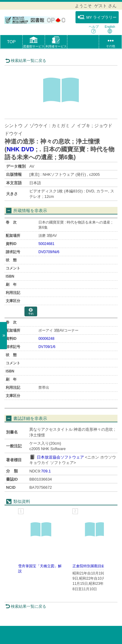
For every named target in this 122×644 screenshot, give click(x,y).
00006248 (46, 339)
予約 (31, 312)
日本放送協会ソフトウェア (60, 457)
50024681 (46, 244)
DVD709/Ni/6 (49, 252)
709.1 (46, 471)
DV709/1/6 (47, 347)
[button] (34, 43)
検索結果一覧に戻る (26, 61)
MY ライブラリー (97, 17)
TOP (11, 42)
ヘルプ (94, 29)
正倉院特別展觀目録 (89, 566)
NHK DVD (20, 149)
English (110, 29)
